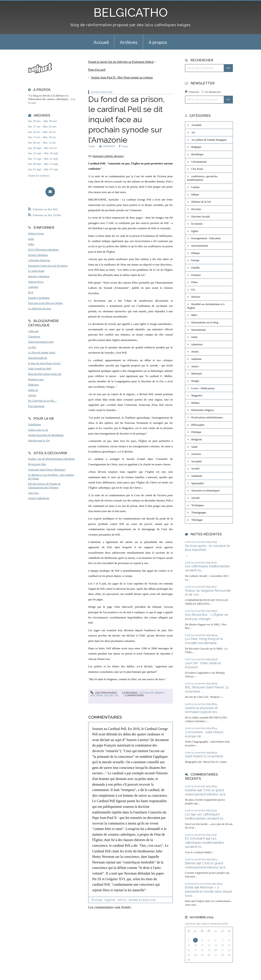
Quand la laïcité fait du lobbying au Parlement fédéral (121, 62)
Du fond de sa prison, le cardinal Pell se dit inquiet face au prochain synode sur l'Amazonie (126, 119)
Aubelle (191, 790)
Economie (197, 224)
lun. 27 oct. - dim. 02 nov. (42, 127)
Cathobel (33, 287)
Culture (195, 187)
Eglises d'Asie (36, 234)
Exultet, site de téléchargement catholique (51, 459)
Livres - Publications (203, 388)
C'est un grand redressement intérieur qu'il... (206, 792)
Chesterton (34, 337)
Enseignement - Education (206, 238)
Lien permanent (104, 693)
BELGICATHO (131, 13)
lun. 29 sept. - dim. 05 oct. (43, 148)
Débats (159, 693)
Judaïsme (197, 359)
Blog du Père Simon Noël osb (45, 374)
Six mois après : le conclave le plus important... (207, 548)
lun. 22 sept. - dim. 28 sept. (43, 153)
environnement (200, 246)
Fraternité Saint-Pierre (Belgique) (47, 470)
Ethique (196, 253)
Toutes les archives (39, 176)
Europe (195, 260)
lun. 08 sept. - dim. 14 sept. (43, 164)
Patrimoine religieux (203, 410)
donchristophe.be (38, 358)
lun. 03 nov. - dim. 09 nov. (43, 121)
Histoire (196, 297)
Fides (31, 244)
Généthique (35, 424)
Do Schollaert (195, 838)
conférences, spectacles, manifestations (203, 178)
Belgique (196, 147)
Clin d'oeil (197, 169)
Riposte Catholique (39, 276)
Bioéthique (197, 154)
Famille (196, 268)
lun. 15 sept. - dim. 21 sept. (43, 159)
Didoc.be (33, 390)
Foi (116, 695)
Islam (194, 337)
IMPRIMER (107, 146)
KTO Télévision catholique (43, 250)
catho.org (33, 331)
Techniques (198, 505)
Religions (197, 439)
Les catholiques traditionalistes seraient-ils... (205, 816)
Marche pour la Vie (39, 441)
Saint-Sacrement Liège (41, 342)
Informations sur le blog (205, 322)
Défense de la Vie (201, 202)
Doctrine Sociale (201, 217)
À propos (158, 42)
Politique (196, 432)
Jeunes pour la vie (38, 430)
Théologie (197, 520)
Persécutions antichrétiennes (207, 417)
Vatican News (36, 282)
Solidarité (197, 476)
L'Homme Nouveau (39, 260)
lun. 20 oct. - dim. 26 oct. (42, 132)
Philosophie (198, 425)
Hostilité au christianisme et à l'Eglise (206, 306)
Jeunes (195, 352)
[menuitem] (101, 42)
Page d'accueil (97, 70)
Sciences (196, 454)
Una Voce (34, 493)
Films (194, 282)
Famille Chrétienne (39, 298)
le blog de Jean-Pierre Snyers (44, 363)
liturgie (195, 381)
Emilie (189, 887)
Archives (129, 42)
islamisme (197, 344)
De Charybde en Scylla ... (42, 401)
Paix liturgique (36, 406)
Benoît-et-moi (36, 379)
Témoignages (199, 513)
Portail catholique (38, 255)
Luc (188, 814)
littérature (197, 374)
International (198, 330)
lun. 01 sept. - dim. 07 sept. (43, 169)
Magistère (197, 396)
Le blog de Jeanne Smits (42, 352)
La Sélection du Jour (40, 309)
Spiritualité (197, 483)
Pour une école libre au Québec (46, 303)
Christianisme (199, 162)
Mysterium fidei (37, 464)
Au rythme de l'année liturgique (209, 140)
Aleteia (32, 395)
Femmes (196, 275)
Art (193, 132)
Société (195, 469)
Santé (194, 447)
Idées (194, 315)
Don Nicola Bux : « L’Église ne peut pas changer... (207, 617)
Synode (195, 498)
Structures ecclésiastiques (206, 491)
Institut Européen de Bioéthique (46, 435)
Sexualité (197, 461)
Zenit (31, 239)
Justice (195, 366)
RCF (31, 292)
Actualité (146, 693)
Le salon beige (36, 271)
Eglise (109, 695)
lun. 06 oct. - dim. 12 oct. (42, 143)
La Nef (32, 347)
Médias (195, 403)
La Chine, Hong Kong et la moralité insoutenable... (204, 641)
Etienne (190, 863)
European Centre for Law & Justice (48, 266)
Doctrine (97, 695)
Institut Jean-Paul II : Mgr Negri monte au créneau (122, 78)
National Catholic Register (108, 156)
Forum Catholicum (39, 498)
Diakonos (33, 385)
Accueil (101, 42)
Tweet (92, 146)
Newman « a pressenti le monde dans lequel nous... (208, 891)
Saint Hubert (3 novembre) (204, 756)
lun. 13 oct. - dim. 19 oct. (42, 137)
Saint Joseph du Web (40, 369)
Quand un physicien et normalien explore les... (202, 710)
